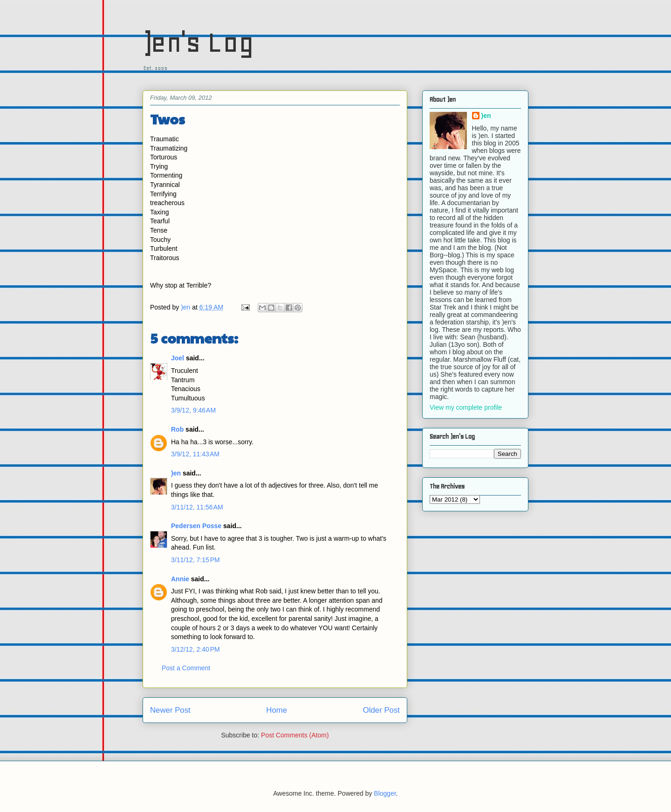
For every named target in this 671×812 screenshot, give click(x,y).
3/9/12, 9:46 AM (193, 410)
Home (277, 710)
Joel (178, 358)
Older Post (381, 710)
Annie (180, 579)
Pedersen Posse (196, 526)
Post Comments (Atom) (295, 735)
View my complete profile (466, 407)
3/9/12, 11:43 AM (195, 454)
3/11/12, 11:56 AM (197, 507)
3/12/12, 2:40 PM (195, 649)
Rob (177, 429)
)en (176, 473)
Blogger (385, 793)
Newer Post (170, 710)
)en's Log (198, 42)
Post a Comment (186, 668)
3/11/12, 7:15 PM (195, 560)
